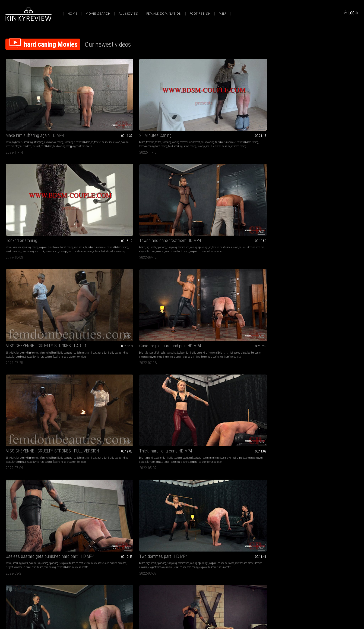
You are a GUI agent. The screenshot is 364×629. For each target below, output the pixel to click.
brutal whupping (202, 438)
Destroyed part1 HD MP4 (99, 340)
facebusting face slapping (320, 442)
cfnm (329, 107)
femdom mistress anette (174, 359)
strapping (38, 107)
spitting (318, 111)
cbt (324, 107)
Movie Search (98, 14)
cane (346, 111)
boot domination (56, 430)
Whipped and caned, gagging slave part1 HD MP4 (325, 258)
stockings (254, 512)
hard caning (59, 115)
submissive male (103, 111)
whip (80, 434)
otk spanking (174, 264)
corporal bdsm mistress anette (237, 119)
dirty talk (297, 107)
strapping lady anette (101, 273)
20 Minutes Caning (94, 100)
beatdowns (27, 434)
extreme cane (278, 363)
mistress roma (249, 359)
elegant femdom (23, 115)
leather (181, 512)
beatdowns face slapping (90, 438)
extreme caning (113, 119)
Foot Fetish (200, 14)
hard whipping (228, 355)
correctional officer (230, 273)
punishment (40, 434)
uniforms (232, 264)
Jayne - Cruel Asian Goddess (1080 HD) (325, 423)
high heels (18, 107)
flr (92, 111)
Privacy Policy (202, 572)
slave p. (206, 115)
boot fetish (236, 190)
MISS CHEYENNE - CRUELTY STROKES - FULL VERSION (110, 179)
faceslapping (53, 434)
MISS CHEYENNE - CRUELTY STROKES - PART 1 (325, 100)
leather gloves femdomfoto (162, 520)
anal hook (183, 115)
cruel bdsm (47, 115)
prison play (274, 264)
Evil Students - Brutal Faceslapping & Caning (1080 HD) (254, 423)
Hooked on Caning (165, 100)
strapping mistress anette (19, 119)
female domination (15, 264)
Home (72, 14)
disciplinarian (238, 268)
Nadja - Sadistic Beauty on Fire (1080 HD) (39, 505)
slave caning (128, 115)
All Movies (128, 14)
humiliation (115, 430)
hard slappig (52, 442)
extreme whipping (184, 438)
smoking (324, 264)
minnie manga (135, 268)
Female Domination (164, 14)
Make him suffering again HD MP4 (35, 100)
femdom (88, 107)
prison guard (234, 281)
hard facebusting (27, 438)
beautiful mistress (230, 359)
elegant (123, 268)
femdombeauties (308, 115)
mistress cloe (184, 520)
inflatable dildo (182, 119)
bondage (172, 512)
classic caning (192, 264)
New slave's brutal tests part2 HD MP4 (39, 340)
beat (124, 438)
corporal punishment (128, 107)
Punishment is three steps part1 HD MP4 (254, 505)
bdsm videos (264, 363)
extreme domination (333, 111)
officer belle (268, 273)
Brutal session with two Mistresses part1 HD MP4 (182, 340)
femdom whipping (165, 438)
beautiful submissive (251, 273)
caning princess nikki (36, 198)
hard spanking (113, 115)
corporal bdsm (24, 111)
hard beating (39, 442)
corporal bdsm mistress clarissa (23, 277)
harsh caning (84, 111)
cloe (194, 520)
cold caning (234, 277)
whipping (317, 107)
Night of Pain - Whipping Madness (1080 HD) (182, 423)
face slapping (90, 434)
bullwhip (321, 115)
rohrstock (166, 524)
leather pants (61, 190)
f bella (271, 277)
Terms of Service (165, 572)
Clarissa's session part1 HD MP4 (34, 258)
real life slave (87, 119)
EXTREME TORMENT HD (242, 340)
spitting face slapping (257, 438)
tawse (39, 111)
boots (169, 186)
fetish (80, 264)
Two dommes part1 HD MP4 (317, 179)
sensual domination (251, 347)
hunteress (161, 273)
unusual (36, 115)
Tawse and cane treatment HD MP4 (252, 100)
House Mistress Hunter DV (172, 258)
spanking (28, 107)
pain (185, 434)
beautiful (225, 268)
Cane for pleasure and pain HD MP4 (37, 179)
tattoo (96, 107)
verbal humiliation (342, 107)
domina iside (256, 355)
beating (17, 434)
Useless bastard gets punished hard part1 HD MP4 (254, 179)
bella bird (261, 277)
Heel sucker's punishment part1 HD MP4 (325, 340)
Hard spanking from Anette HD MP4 (108, 258)
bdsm (9, 107)
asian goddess (323, 430)
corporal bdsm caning (124, 111)
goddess (202, 512)
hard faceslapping (45, 438)
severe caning (254, 268)
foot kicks (307, 119)
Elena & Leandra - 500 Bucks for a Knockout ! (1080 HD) (39, 423)
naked (241, 264)
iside (281, 355)
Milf (223, 14)
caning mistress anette (89, 524)
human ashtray (341, 268)
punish (195, 516)
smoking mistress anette (341, 273)
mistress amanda (50, 355)
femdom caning (85, 115)
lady (180, 516)
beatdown (65, 434)
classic (187, 516)
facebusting (41, 430)
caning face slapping (43, 520)
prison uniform (248, 277)
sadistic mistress (247, 363)
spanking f (11, 111)
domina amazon (14, 194)
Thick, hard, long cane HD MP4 (175, 179)
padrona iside (271, 355)
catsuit (266, 111)
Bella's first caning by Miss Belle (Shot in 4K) (254, 258)
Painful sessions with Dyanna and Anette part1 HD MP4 (110, 505)
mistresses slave (52, 111)
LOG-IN (354, 13)
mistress (161, 111)
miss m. (100, 119)
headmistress (156, 268)
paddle (104, 351)
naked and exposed (271, 268)
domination (50, 107)
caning (60, 107)
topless (47, 186)
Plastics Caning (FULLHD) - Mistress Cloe (182, 505)
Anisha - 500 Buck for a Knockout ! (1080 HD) (110, 423)
